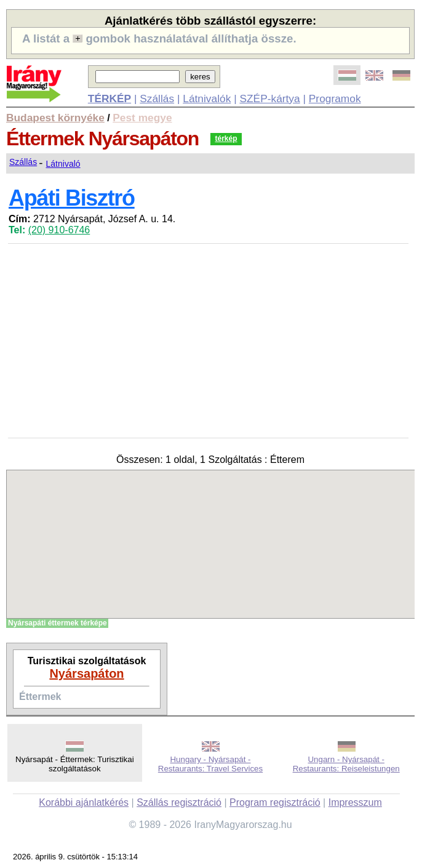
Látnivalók (207, 98)
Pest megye (142, 118)
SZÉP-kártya (269, 98)
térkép (226, 139)
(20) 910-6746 (59, 230)
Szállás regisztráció (179, 802)
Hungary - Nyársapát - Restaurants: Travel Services (210, 764)
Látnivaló (63, 164)
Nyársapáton (86, 673)
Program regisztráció (275, 802)
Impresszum (355, 802)
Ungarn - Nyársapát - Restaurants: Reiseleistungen (346, 764)
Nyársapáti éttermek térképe (58, 623)
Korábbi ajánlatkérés (84, 802)
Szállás (157, 98)
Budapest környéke (55, 118)
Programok (335, 98)
